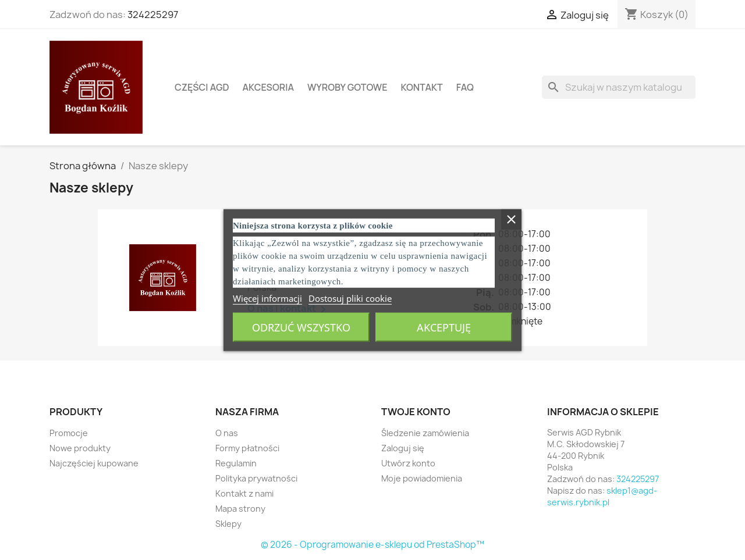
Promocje (69, 433)
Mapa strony (240, 509)
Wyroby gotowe (347, 87)
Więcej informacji (267, 298)
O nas (227, 433)
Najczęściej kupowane (94, 463)
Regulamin (236, 463)
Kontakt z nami (244, 493)
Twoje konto (416, 412)
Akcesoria (268, 87)
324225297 (153, 15)
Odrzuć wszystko (301, 327)
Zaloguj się (403, 448)
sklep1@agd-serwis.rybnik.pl (602, 496)
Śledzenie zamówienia (425, 433)
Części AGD (202, 87)
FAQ (465, 87)
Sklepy (228, 524)
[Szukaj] (619, 87)
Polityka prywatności (256, 478)
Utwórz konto (408, 463)
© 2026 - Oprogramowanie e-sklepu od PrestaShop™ (372, 545)
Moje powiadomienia (422, 478)
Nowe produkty (80, 448)
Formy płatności (247, 448)
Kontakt (421, 87)
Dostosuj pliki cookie (350, 298)
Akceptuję (444, 327)
